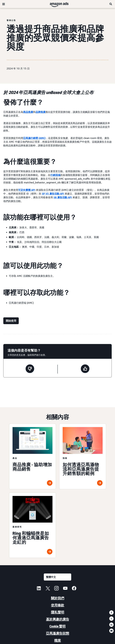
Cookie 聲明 (57, 626)
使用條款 (58, 605)
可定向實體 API (27, 190)
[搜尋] (111, 4)
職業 (58, 640)
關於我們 (58, 598)
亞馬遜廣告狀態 (58, 633)
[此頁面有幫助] (85, 369)
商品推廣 (28, 112)
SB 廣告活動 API (63, 197)
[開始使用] (11, 321)
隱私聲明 (58, 612)
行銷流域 (55, 175)
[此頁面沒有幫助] (30, 369)
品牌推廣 (40, 112)
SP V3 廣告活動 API (53, 194)
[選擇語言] (57, 577)
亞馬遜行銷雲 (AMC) (34, 138)
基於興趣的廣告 (58, 619)
